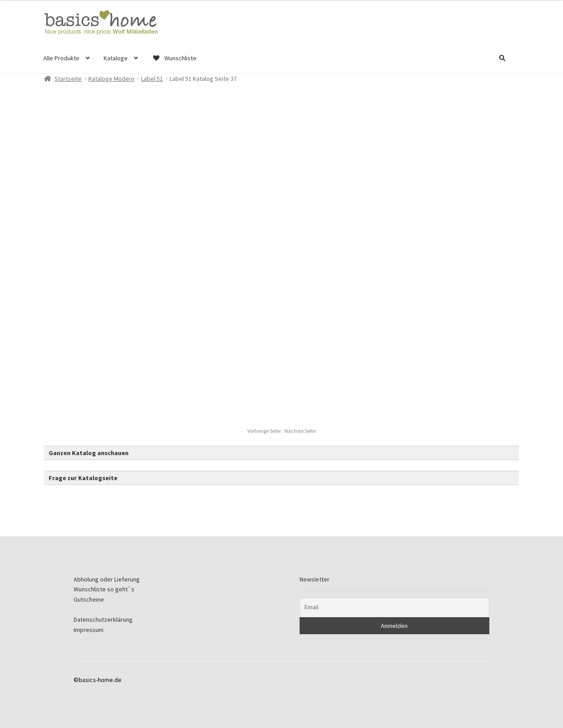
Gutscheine (89, 599)
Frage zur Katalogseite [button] (83, 478)
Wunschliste (174, 58)
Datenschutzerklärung (103, 619)
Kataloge (116, 58)
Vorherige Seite (265, 431)
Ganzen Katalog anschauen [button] (89, 453)
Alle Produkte (61, 58)
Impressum (89, 630)
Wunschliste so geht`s (104, 589)
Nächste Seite (300, 431)
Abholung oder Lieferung (107, 579)
